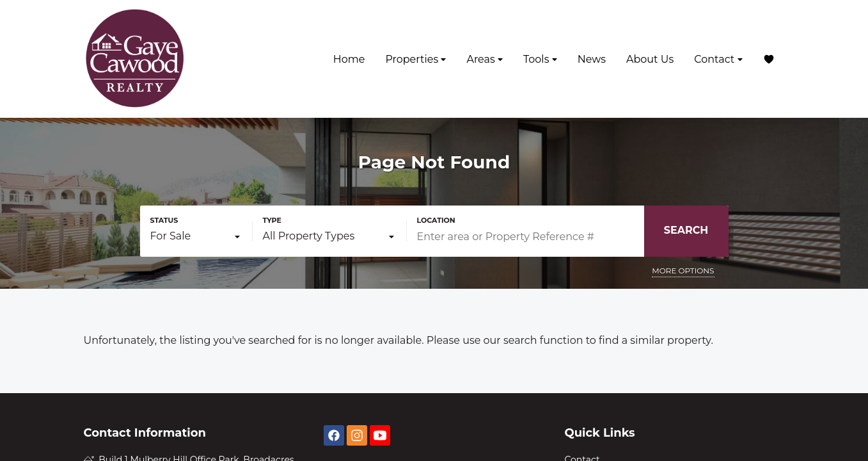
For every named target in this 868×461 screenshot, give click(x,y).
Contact (718, 59)
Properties (415, 59)
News (592, 59)
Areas (485, 59)
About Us (650, 59)
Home (349, 59)
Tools (540, 59)
